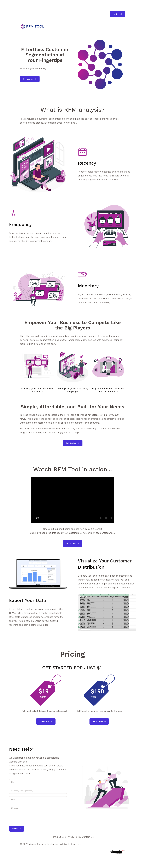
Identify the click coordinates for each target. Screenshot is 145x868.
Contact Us (88, 837)
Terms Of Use (59, 837)
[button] (118, 14)
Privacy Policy (74, 837)
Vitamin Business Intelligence (44, 844)
